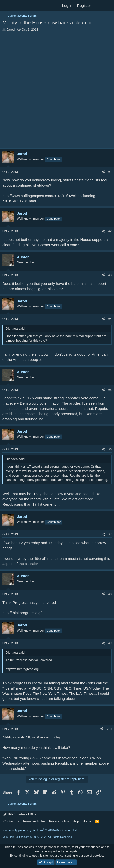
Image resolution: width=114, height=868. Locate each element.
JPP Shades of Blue (20, 814)
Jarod (11, 29)
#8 (110, 594)
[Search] (108, 6)
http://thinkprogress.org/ (22, 613)
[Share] (103, 172)
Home (87, 821)
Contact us (11, 821)
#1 (110, 172)
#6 (110, 449)
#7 (110, 534)
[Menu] (7, 6)
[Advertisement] (57, 91)
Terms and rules (34, 821)
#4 (110, 319)
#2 (110, 231)
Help (76, 821)
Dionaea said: (16, 328)
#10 (109, 729)
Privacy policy (59, 821)
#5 (110, 390)
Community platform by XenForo (40, 830)
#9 (110, 643)
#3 (110, 275)
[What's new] (98, 6)
